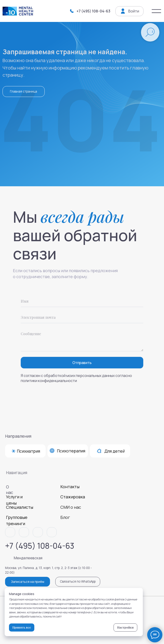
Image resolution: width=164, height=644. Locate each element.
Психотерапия (71, 451)
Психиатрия (28, 451)
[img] (157, 11)
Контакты (70, 487)
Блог (65, 517)
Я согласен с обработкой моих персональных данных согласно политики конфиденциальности (76, 378)
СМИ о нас (71, 507)
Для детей (115, 451)
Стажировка (73, 497)
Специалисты (20, 507)
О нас (10, 490)
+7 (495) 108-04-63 (93, 11)
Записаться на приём (28, 582)
